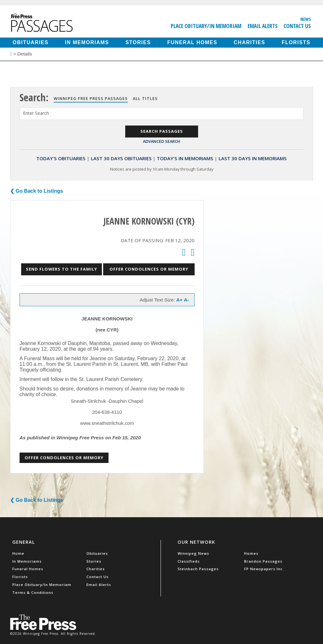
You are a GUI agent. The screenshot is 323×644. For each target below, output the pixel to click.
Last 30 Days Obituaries (121, 158)
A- (186, 300)
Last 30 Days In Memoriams (253, 158)
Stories (138, 42)
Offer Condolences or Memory (149, 269)
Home (18, 553)
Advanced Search (161, 141)
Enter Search (36, 113)
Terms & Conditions (33, 592)
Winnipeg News (193, 553)
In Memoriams (87, 42)
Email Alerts (263, 26)
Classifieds (189, 561)
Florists (296, 42)
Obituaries (31, 42)
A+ (179, 300)
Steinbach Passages (198, 569)
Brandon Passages (263, 561)
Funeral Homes (192, 42)
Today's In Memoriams (185, 158)
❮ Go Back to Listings (37, 191)
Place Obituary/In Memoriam (206, 26)
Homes (251, 553)
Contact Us (297, 26)
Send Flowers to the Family (62, 269)
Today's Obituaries (61, 158)
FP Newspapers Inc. (264, 569)
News (306, 19)
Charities (250, 42)
